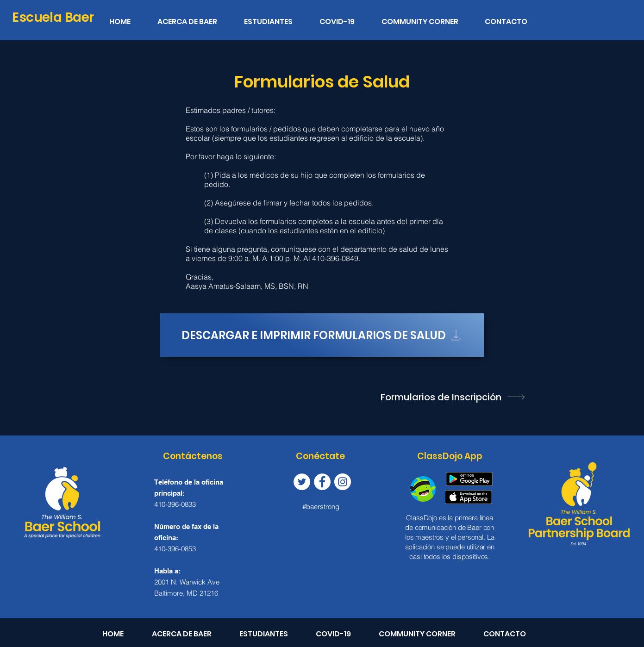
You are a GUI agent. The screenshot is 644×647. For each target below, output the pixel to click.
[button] (275, 18)
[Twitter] (302, 482)
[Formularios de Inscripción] (454, 397)
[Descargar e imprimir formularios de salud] (322, 335)
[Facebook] (322, 482)
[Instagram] (343, 482)
